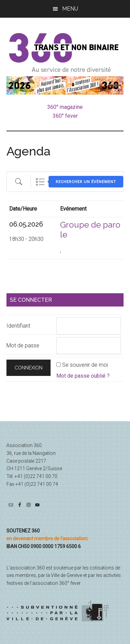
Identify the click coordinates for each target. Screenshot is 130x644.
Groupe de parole (90, 230)
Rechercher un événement (86, 182)
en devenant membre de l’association (47, 539)
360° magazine (65, 107)
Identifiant (18, 326)
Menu (70, 9)
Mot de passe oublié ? (83, 376)
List (40, 182)
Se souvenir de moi (85, 365)
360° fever (65, 116)
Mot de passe (23, 345)
